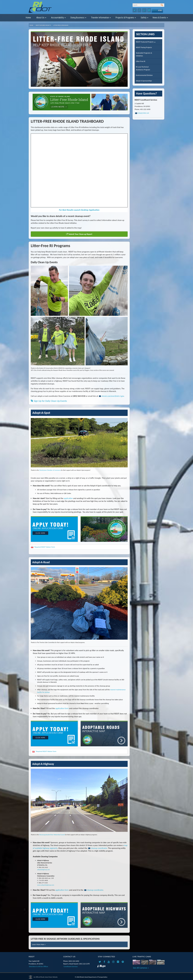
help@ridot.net (143, 113)
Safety (145, 18)
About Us (41, 18)
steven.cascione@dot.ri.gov (113, 396)
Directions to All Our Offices (39, 967)
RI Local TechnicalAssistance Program (143, 68)
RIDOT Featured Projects (43, 25)
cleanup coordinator (99, 848)
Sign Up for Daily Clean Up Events (49, 401)
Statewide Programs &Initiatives (144, 54)
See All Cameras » (141, 968)
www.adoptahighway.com (46, 885)
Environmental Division (144, 75)
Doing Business (78, 18)
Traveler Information (101, 18)
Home (28, 18)
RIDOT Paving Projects (144, 47)
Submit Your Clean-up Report (79, 234)
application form (62, 708)
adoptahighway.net (43, 870)
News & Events (160, 18)
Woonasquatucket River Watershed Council (52, 835)
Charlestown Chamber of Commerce (50, 470)
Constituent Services (71, 967)
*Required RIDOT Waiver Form (44, 547)
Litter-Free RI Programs (61, 25)
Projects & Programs (126, 18)
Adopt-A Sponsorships (144, 81)
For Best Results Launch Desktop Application (79, 210)
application (68, 498)
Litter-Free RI (141, 61)
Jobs (157, 10)
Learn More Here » (39, 944)
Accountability (58, 18)
